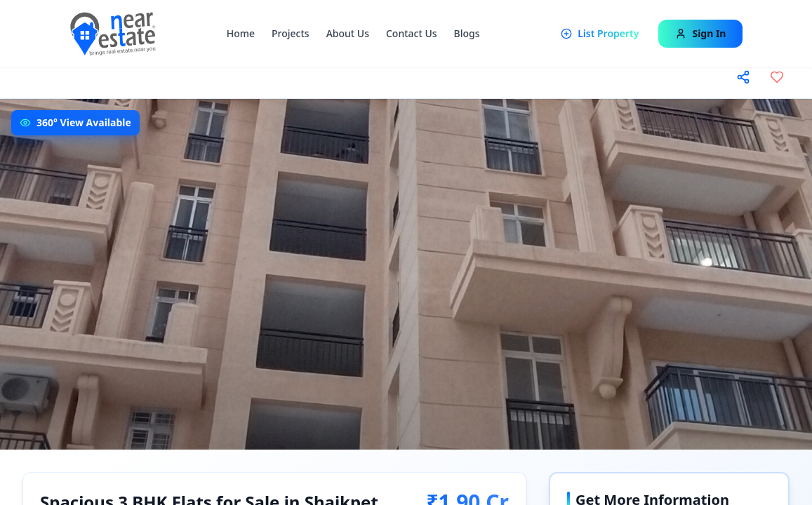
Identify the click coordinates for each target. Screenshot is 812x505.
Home (241, 33)
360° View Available (84, 122)
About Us (348, 33)
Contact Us (412, 33)
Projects (291, 33)
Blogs (467, 33)
